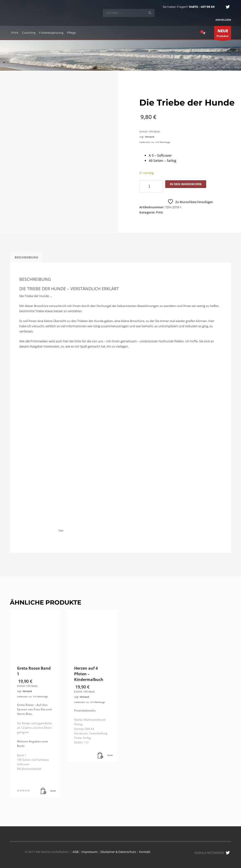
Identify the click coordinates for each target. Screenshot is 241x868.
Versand (150, 137)
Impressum (89, 852)
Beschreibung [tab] (26, 257)
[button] (44, 791)
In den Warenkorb (186, 184)
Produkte (223, 34)
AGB (75, 852)
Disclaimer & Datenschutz (118, 852)
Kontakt (145, 852)
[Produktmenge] (151, 186)
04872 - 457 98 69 (202, 7)
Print (159, 212)
